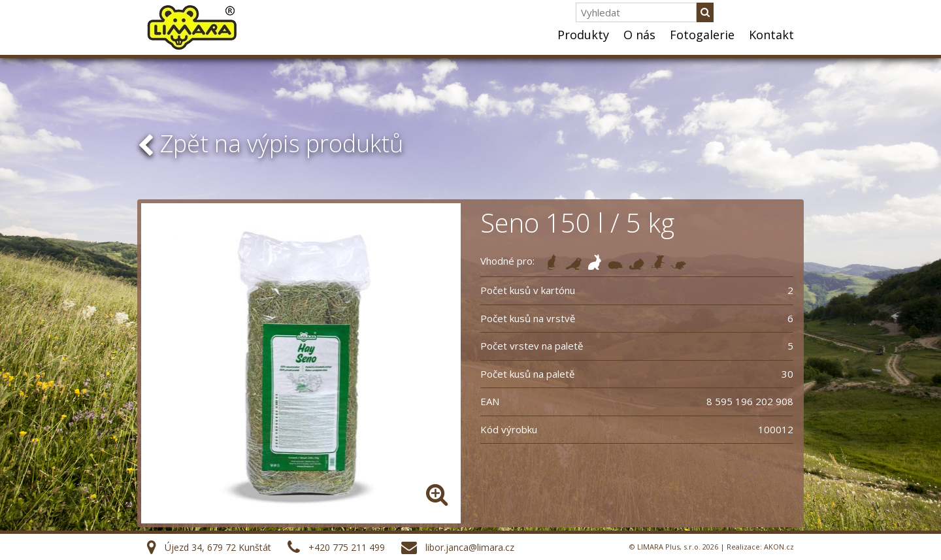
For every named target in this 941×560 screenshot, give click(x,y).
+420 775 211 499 (347, 547)
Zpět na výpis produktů (270, 143)
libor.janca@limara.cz (470, 547)
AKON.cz (779, 547)
